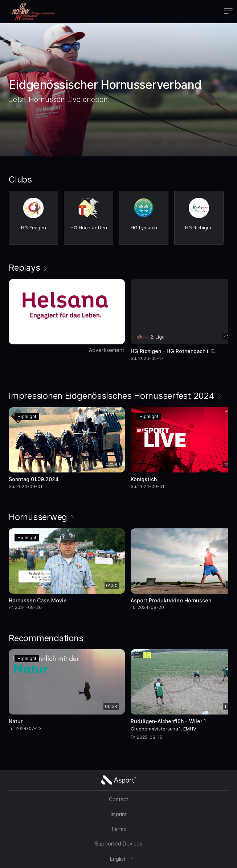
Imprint (119, 814)
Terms (118, 829)
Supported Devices (119, 844)
